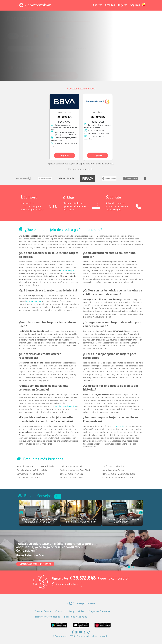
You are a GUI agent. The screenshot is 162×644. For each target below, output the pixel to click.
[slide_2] (136, 567)
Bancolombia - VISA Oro (71, 474)
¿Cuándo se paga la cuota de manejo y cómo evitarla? (122, 521)
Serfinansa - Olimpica (113, 466)
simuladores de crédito (65, 406)
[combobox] (39, 48)
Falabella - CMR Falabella (72, 478)
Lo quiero (64, 155)
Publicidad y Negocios (76, 617)
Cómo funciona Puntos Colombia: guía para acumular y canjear (81, 521)
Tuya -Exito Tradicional (28, 478)
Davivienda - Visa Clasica (72, 466)
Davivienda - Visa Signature (30, 474)
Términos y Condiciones (88, 64)
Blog (72, 611)
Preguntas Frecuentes (100, 611)
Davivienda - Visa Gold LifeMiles (33, 470)
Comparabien (119, 426)
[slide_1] (132, 567)
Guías (81, 611)
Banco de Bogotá (68, 270)
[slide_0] (129, 567)
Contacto (60, 611)
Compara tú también (67, 584)
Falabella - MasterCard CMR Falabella (35, 466)
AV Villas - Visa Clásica (113, 470)
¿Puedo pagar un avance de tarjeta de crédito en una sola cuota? (40, 521)
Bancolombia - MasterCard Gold (119, 474)
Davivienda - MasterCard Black (75, 470)
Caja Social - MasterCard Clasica (118, 478)
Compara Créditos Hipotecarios (35, 564)
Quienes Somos (43, 611)
